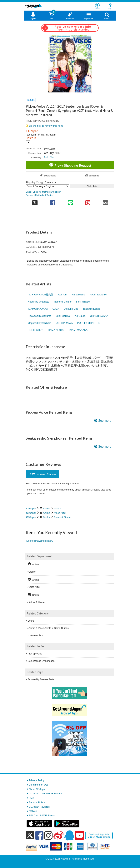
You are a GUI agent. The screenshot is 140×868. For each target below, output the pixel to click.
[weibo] (58, 835)
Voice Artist (60, 513)
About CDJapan (37, 789)
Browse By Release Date (41, 679)
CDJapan (31, 508)
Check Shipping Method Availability (43, 192)
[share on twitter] (35, 201)
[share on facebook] (53, 201)
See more (105, 421)
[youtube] (79, 836)
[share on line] (70, 201)
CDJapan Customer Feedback (45, 794)
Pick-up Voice (35, 654)
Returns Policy (37, 802)
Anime (47, 508)
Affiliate (33, 811)
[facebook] (39, 835)
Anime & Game (62, 517)
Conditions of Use (39, 785)
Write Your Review (42, 474)
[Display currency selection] (28, 142)
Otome (58, 508)
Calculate (92, 186)
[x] (30, 835)
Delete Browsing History (40, 541)
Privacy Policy (36, 780)
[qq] (69, 835)
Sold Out (49, 157)
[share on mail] (105, 201)
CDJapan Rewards (39, 807)
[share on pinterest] (88, 201)
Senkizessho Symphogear (41, 661)
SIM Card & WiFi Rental (42, 815)
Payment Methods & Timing (40, 195)
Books (47, 517)
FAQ (31, 798)
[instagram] (48, 835)
